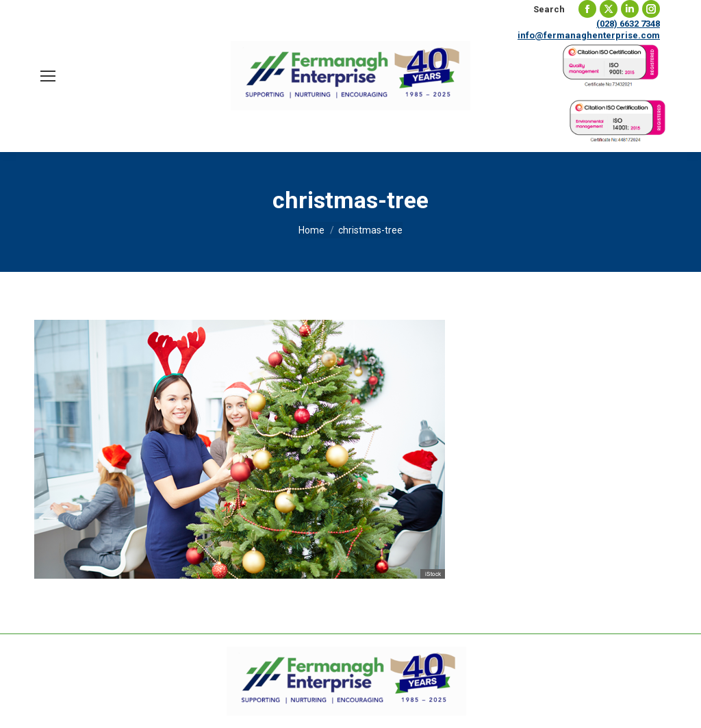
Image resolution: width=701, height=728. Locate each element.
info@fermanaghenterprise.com (589, 35)
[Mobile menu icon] (48, 76)
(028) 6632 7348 (628, 24)
